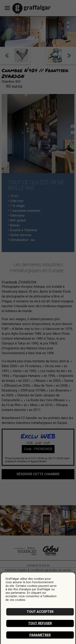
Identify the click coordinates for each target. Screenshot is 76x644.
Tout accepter (40, 612)
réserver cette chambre (38, 474)
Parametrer (40, 635)
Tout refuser (40, 623)
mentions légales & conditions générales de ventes (38, 570)
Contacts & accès (38, 565)
